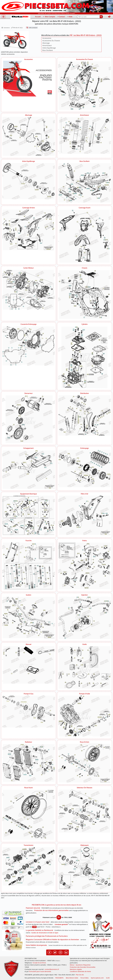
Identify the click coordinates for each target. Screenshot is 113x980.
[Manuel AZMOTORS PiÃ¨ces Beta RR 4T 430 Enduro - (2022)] (29, 665)
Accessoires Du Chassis (51, 41)
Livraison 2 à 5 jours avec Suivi (38, 922)
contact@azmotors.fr (52, 969)
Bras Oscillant (48, 50)
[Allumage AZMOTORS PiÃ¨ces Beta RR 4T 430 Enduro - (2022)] (29, 136)
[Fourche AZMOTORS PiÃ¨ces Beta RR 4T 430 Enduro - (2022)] (29, 566)
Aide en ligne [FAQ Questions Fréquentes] (54, 933)
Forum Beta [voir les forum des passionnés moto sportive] (85, 978)
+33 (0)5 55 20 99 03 (39, 963)
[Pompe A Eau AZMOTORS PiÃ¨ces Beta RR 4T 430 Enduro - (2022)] (29, 711)
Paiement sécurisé (33, 908)
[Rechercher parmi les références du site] (88, 17)
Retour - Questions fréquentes (80, 965)
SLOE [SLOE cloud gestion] (108, 978)
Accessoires (47, 38)
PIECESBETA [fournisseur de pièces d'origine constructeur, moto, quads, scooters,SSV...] (59, 978)
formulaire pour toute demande (40, 971)
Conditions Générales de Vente (80, 971)
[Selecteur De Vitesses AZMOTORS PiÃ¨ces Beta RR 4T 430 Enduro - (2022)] (85, 811)
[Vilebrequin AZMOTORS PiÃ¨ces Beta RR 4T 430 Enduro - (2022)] (85, 868)
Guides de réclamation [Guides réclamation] (39, 933)
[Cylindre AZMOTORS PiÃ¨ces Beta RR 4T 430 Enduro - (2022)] (85, 357)
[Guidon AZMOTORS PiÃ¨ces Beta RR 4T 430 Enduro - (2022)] (29, 617)
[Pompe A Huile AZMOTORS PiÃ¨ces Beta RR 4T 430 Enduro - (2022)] (85, 716)
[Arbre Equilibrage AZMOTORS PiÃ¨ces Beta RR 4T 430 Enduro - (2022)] (29, 181)
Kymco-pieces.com (97, 978)
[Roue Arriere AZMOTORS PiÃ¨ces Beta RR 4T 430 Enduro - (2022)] (85, 763)
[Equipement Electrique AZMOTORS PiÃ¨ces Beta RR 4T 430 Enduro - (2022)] (29, 515)
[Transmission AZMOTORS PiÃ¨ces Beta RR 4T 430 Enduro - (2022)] (29, 866)
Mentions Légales (76, 969)
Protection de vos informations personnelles (51, 910)
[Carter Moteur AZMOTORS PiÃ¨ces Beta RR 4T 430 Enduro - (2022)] (29, 290)
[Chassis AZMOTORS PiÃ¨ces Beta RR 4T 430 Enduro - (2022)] (85, 294)
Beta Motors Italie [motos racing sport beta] (72, 978)
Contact (61, 17)
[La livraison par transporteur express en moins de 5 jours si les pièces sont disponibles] (13, 940)
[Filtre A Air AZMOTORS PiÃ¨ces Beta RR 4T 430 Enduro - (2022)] (85, 515)
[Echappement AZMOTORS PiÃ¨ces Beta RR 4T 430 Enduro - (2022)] (29, 469)
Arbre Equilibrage (49, 48)
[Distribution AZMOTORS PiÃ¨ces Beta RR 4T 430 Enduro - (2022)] (85, 415)
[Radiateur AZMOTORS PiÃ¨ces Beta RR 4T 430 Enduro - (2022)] (29, 763)
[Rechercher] (101, 17)
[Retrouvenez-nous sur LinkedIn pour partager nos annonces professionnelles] (66, 952)
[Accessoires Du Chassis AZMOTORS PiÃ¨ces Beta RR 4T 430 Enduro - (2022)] (85, 85)
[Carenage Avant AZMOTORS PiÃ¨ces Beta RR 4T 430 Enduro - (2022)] (85, 236)
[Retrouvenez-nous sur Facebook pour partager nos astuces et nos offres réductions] (49, 952)
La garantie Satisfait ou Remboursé (39, 930)
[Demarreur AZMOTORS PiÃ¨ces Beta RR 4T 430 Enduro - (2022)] (29, 419)
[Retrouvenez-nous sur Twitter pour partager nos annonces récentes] (55, 952)
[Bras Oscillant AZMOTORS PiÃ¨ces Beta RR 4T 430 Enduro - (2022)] (85, 183)
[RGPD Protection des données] (100, 923)
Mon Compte (49, 17)
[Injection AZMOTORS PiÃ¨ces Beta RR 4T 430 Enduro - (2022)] (85, 618)
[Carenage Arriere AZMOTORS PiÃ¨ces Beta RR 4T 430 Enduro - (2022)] (29, 230)
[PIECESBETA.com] (21, 17)
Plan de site (80, 975)
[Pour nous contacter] (100, 941)
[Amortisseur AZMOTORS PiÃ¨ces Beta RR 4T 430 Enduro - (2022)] (85, 135)
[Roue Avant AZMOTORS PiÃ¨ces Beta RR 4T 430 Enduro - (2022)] (29, 815)
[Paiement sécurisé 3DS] (13, 920)
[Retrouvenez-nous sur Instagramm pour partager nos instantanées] (61, 952)
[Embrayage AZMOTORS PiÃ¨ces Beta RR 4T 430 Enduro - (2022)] (85, 468)
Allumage (46, 43)
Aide (70, 17)
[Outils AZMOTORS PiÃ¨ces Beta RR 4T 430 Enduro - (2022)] (85, 667)
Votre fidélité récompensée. (37, 945)
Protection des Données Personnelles (83, 967)
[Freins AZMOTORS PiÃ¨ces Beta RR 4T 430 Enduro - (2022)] (85, 566)
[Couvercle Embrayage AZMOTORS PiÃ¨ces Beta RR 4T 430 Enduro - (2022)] (29, 346)
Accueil (38, 17)
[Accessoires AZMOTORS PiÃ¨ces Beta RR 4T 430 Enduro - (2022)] (29, 79)
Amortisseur (47, 45)
